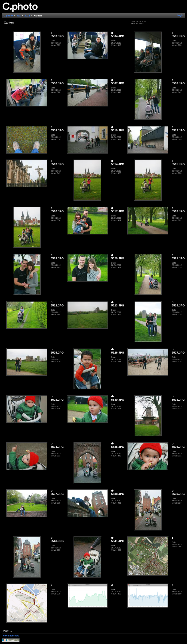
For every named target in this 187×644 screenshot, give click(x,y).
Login (180, 15)
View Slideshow (11, 636)
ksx (19, 16)
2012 (27, 16)
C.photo (8, 16)
